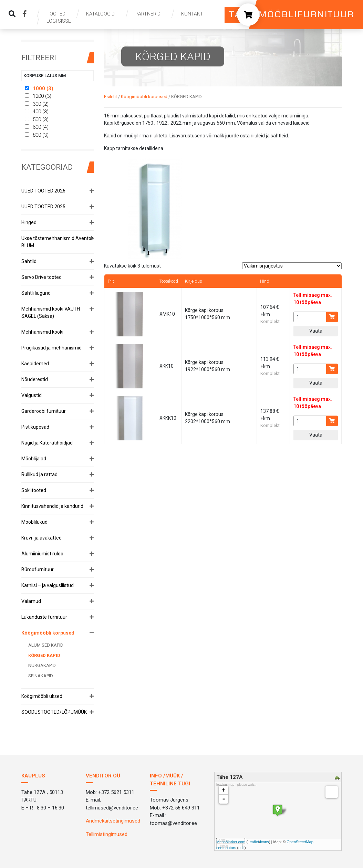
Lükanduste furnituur (44, 617)
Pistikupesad (35, 427)
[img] (12, 14)
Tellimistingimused (107, 834)
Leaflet (253, 842)
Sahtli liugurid (36, 293)
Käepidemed (35, 364)
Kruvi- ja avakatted (42, 538)
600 (37, 127)
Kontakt (192, 14)
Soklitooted (34, 490)
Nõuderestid (35, 379)
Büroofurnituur (38, 569)
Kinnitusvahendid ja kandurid (52, 506)
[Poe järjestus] (292, 266)
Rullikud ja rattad (39, 474)
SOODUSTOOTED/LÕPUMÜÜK (54, 712)
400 (37, 112)
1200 (38, 96)
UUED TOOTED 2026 (43, 191)
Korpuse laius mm (45, 76)
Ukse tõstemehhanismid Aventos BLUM (58, 242)
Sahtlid (29, 261)
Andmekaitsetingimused (113, 821)
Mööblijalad (34, 459)
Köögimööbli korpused (48, 633)
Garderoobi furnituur (44, 411)
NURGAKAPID (42, 665)
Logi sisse (59, 21)
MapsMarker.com (231, 842)
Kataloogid (100, 14)
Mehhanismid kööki (42, 332)
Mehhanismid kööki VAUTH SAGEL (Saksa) (51, 312)
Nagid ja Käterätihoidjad (47, 443)
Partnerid (148, 14)
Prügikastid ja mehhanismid (51, 348)
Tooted (56, 14)
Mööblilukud (34, 522)
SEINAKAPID (41, 676)
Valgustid (32, 395)
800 (37, 135)
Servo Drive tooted (42, 277)
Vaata (316, 331)
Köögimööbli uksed (42, 696)
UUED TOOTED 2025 (43, 207)
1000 (39, 88)
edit (241, 848)
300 (37, 104)
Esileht (111, 97)
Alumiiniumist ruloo (42, 554)
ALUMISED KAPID (46, 645)
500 (37, 119)
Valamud (31, 601)
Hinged (29, 222)
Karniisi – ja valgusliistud (48, 585)
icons (265, 842)
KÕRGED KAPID (44, 655)
